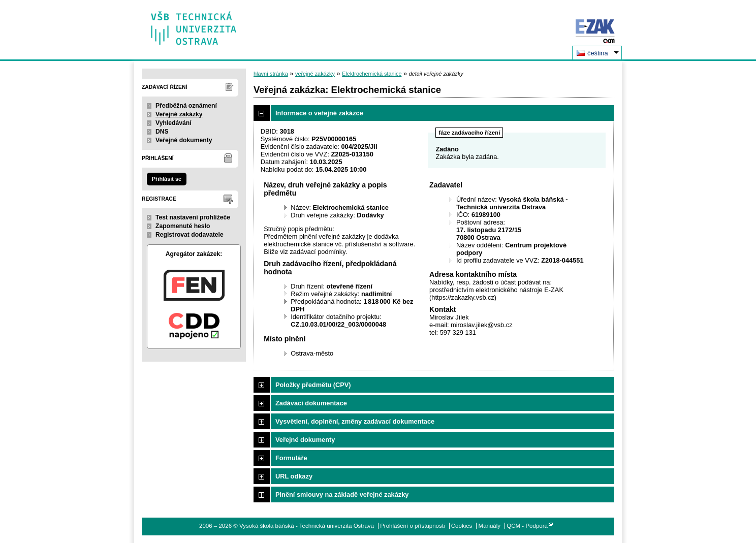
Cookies (462, 526)
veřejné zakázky (315, 74)
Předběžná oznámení (186, 106)
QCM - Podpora (527, 526)
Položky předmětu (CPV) (313, 385)
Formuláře (291, 458)
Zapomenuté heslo (183, 226)
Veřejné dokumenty (184, 140)
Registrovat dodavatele (190, 235)
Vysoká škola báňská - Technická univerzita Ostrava (194, 25)
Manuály (490, 526)
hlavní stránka (271, 74)
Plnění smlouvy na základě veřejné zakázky (342, 494)
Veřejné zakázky (179, 114)
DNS (162, 132)
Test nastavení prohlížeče (193, 217)
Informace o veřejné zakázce (319, 113)
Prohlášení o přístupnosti (412, 526)
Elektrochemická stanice (372, 74)
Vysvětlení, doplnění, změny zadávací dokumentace (355, 421)
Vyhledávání (174, 123)
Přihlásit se (167, 179)
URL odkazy (294, 476)
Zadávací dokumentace (311, 403)
